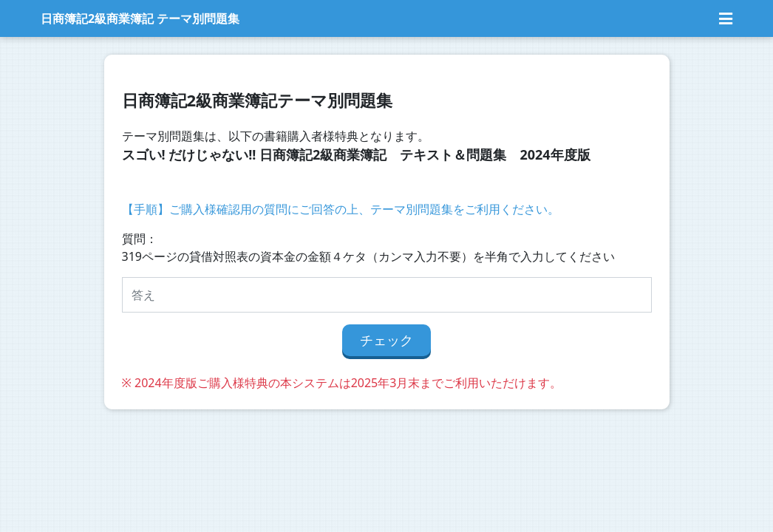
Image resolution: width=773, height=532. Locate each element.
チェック (386, 340)
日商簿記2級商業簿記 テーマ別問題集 (140, 18)
